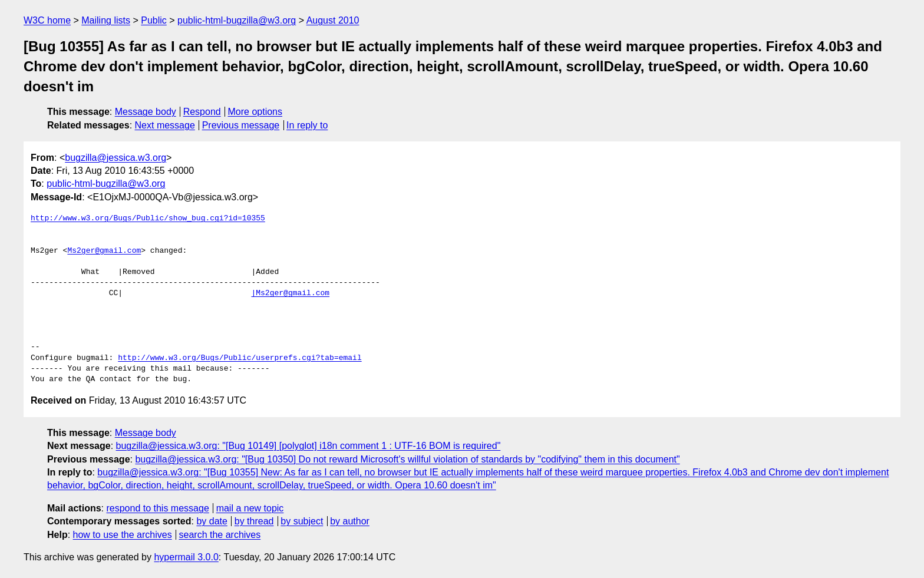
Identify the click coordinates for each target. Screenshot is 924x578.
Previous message (241, 125)
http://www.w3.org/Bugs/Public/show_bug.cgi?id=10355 (148, 219)
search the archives (220, 535)
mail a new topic (250, 508)
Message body (146, 112)
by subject (302, 521)
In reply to (307, 125)
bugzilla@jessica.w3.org (115, 158)
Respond (202, 112)
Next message (165, 125)
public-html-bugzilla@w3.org (237, 20)
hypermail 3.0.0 (186, 557)
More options (255, 112)
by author (350, 521)
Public (154, 20)
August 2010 (333, 20)
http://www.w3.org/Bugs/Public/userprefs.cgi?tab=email (240, 358)
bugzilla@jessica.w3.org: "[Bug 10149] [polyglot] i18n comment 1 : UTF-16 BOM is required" (308, 446)
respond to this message (157, 508)
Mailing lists (106, 20)
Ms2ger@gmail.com (104, 251)
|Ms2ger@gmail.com (290, 293)
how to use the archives (123, 535)
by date (212, 521)
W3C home (47, 20)
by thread (254, 521)
